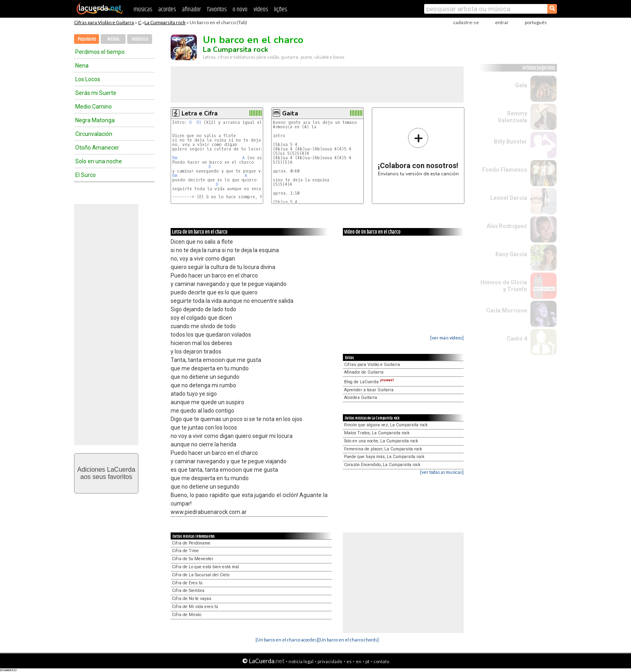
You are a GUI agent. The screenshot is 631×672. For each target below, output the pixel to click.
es (349, 661)
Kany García (511, 254)
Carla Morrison (507, 310)
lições (280, 9)
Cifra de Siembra (188, 591)
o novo (240, 9)
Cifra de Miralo (187, 615)
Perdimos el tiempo (100, 52)
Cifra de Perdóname (191, 543)
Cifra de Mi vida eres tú (195, 607)
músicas (143, 9)
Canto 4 (517, 339)
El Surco (86, 175)
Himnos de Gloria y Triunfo (504, 286)
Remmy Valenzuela (512, 117)
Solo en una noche (99, 161)
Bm (175, 158)
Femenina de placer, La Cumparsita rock (383, 449)
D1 (199, 122)
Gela (521, 85)
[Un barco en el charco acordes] (287, 640)
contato (381, 661)
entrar (502, 22)
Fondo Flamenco (505, 170)
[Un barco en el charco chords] (348, 640)
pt (367, 661)
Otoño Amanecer (97, 148)
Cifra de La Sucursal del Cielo (201, 575)
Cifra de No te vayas (192, 599)
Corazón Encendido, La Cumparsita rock (382, 465)
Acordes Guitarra (361, 398)
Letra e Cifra (200, 113)
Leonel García (509, 198)
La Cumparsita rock (165, 22)
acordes (167, 9)
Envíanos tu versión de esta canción (418, 152)
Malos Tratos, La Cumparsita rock (377, 433)
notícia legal (301, 661)
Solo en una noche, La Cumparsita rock (381, 441)
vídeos (261, 9)
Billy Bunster (510, 142)
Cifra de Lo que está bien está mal (205, 567)
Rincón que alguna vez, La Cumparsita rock (386, 425)
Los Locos (88, 79)
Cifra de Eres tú (187, 583)
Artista (113, 39)
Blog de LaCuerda (369, 382)
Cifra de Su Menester (193, 559)
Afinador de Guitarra (364, 372)
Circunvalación (94, 134)
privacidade (330, 661)
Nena (82, 66)
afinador (191, 9)
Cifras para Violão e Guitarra (104, 22)
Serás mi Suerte (96, 93)
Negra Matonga (95, 120)
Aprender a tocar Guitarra (369, 390)
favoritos (217, 9)
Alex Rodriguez (507, 226)
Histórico (140, 39)
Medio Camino (94, 107)
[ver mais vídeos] (447, 338)
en (359, 661)
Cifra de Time (185, 551)
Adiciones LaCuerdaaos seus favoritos (106, 473)
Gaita (290, 113)
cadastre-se (466, 22)
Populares (87, 39)
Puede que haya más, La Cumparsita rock (384, 457)
